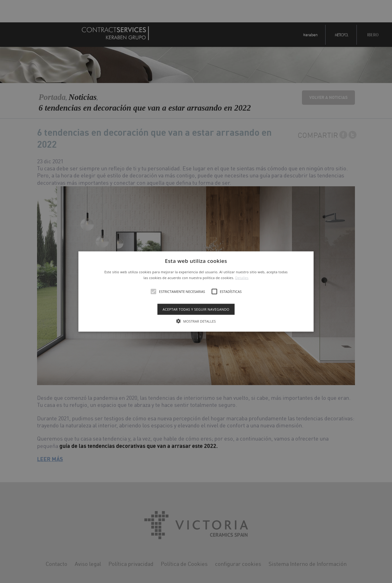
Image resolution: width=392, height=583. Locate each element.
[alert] (196, 291)
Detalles (242, 278)
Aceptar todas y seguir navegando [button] (196, 309)
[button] (196, 291)
